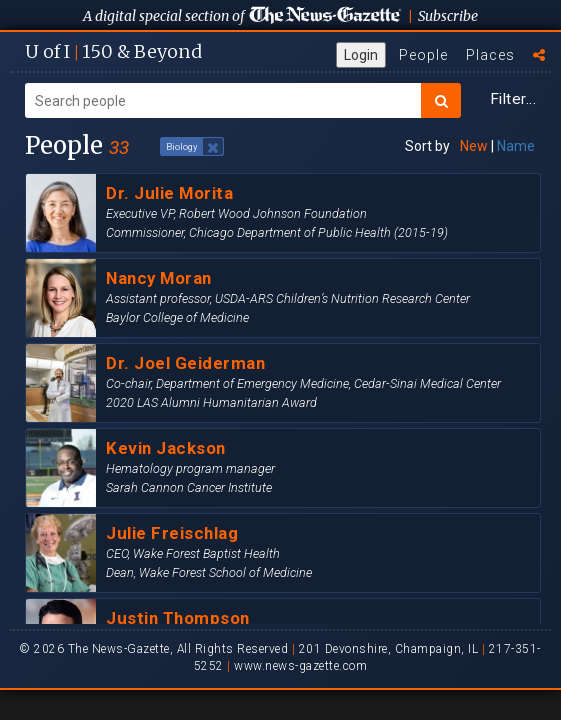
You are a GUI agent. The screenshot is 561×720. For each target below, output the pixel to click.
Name (516, 146)
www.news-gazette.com (300, 666)
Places (490, 55)
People (423, 55)
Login (361, 55)
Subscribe (448, 16)
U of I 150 (113, 51)
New (474, 146)
